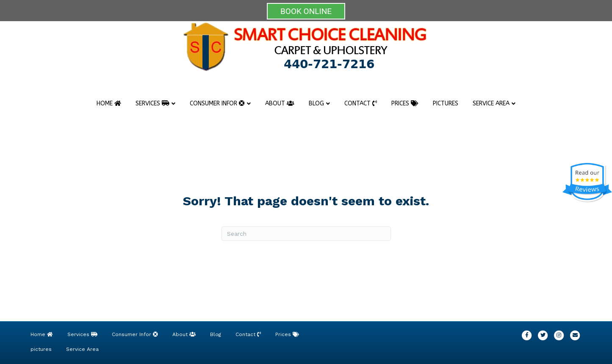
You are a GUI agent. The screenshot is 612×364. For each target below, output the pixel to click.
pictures (446, 103)
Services (152, 103)
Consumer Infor (217, 103)
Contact (361, 103)
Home (109, 103)
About (280, 103)
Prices (405, 103)
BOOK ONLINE (306, 11)
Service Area (491, 103)
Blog (316, 103)
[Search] (306, 234)
